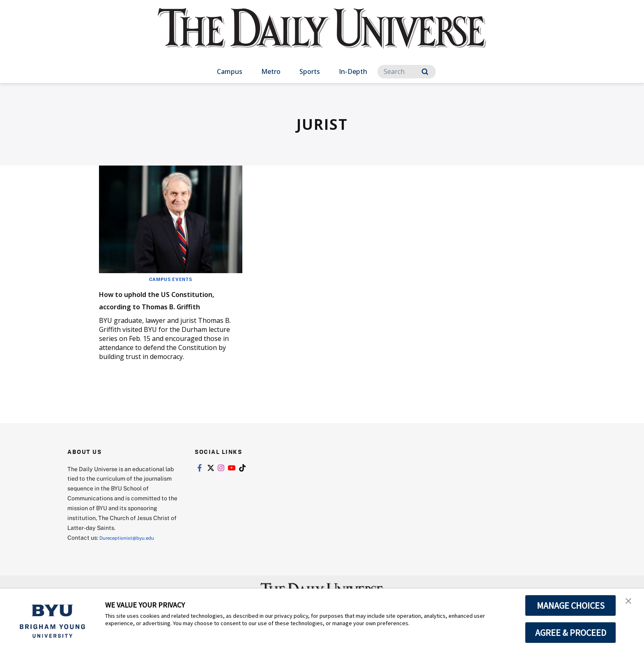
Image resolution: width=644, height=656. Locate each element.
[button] (630, 603)
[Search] (407, 72)
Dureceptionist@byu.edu (132, 550)
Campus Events (170, 279)
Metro (271, 71)
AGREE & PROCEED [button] (571, 633)
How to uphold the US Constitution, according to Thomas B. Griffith (163, 305)
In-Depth (353, 71)
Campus (230, 71)
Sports (310, 71)
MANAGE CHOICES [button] (571, 605)
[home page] (322, 37)
